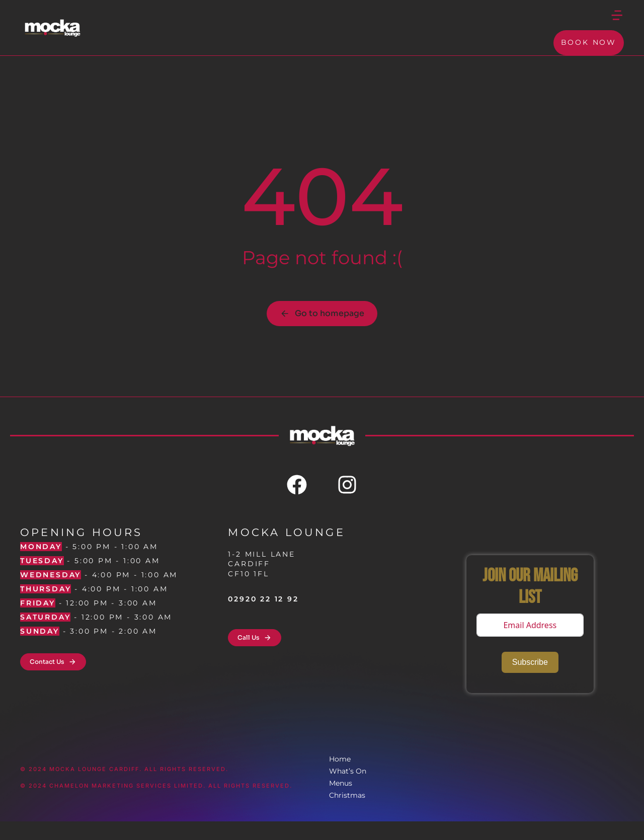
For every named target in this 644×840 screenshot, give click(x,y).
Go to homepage (322, 332)
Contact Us (53, 680)
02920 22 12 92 (263, 618)
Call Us (255, 656)
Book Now (589, 53)
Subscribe (530, 681)
